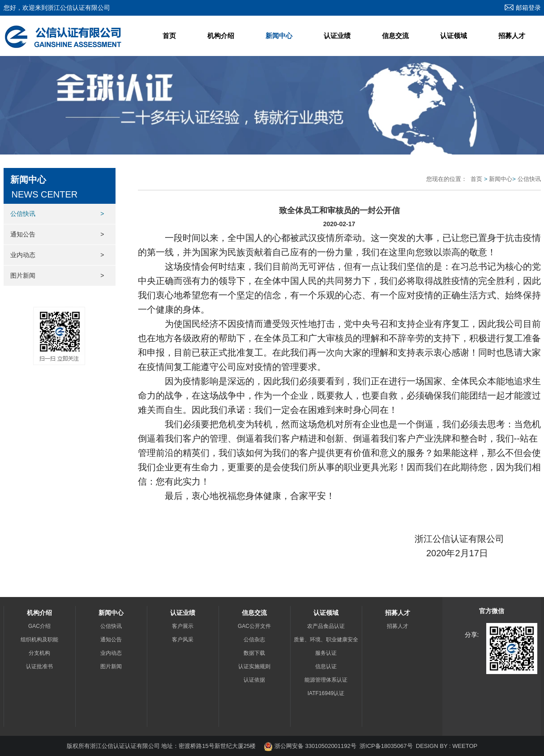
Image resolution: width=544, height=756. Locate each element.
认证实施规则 (254, 666)
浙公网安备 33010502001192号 (310, 746)
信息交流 (395, 36)
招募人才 (512, 36)
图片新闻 (57, 276)
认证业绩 (337, 36)
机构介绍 (221, 36)
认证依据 (254, 680)
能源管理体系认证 (326, 680)
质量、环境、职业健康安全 (326, 640)
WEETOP (465, 746)
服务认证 (326, 653)
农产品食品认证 (326, 626)
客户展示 (183, 626)
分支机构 (39, 653)
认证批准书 (39, 666)
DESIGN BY (432, 746)
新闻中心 (279, 36)
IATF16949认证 (326, 693)
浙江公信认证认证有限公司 (126, 746)
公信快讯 (57, 214)
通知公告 (57, 234)
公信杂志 (254, 640)
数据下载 (254, 653)
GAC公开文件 (254, 626)
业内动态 (57, 255)
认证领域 (454, 36)
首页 (169, 36)
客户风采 (183, 640)
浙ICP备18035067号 (386, 746)
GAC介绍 (39, 626)
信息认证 (326, 666)
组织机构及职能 (39, 640)
